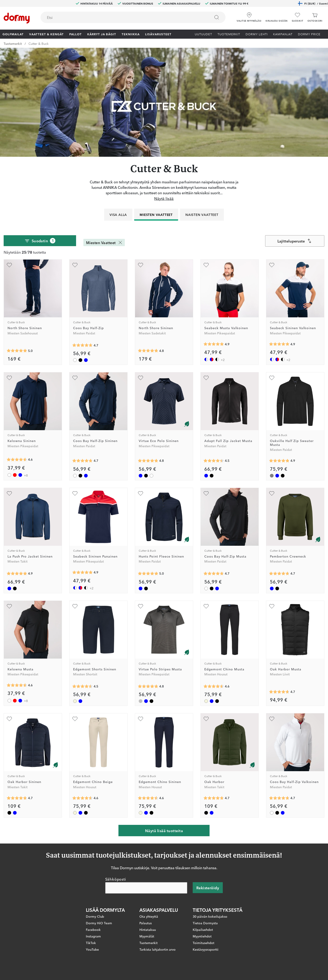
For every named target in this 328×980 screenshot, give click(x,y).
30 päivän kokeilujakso (210, 917)
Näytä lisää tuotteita (164, 831)
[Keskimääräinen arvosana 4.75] (148, 686)
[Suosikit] (298, 17)
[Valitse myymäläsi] (249, 16)
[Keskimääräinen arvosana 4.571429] (214, 686)
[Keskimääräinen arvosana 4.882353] (214, 344)
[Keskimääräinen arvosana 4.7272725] (17, 798)
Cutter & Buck (38, 43)
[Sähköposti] (146, 888)
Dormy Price (309, 34)
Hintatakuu (148, 930)
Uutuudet (203, 34)
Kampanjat (283, 34)
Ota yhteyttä (149, 917)
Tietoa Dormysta (205, 923)
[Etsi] (217, 17)
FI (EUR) (313, 3)
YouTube (92, 950)
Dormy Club (95, 917)
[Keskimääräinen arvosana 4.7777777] (148, 351)
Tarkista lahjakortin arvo (158, 950)
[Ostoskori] (315, 17)
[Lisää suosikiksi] (9, 265)
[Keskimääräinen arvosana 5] (17, 351)
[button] (277, 16)
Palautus (146, 923)
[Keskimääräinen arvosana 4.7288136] (82, 345)
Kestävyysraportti (206, 950)
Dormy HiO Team (99, 923)
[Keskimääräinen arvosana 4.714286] (279, 574)
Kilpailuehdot (203, 930)
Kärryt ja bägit (102, 34)
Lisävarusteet (158, 34)
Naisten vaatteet (202, 215)
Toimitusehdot (204, 943)
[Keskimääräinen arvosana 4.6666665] (279, 692)
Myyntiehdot (202, 936)
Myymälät (147, 936)
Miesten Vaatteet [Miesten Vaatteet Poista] (105, 242)
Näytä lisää (164, 198)
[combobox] (133, 17)
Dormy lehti (257, 34)
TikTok (91, 943)
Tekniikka (131, 34)
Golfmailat (13, 34)
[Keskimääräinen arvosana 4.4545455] (214, 461)
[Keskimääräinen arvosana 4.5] (82, 686)
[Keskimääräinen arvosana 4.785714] (148, 461)
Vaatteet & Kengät (46, 34)
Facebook (93, 930)
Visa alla (118, 215)
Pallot (76, 34)
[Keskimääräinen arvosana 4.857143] (279, 461)
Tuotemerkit (229, 34)
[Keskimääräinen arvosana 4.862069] (17, 574)
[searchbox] (123, 17)
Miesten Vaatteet (156, 215)
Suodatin (40, 241)
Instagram (93, 936)
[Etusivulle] (17, 18)
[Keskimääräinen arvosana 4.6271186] (17, 460)
